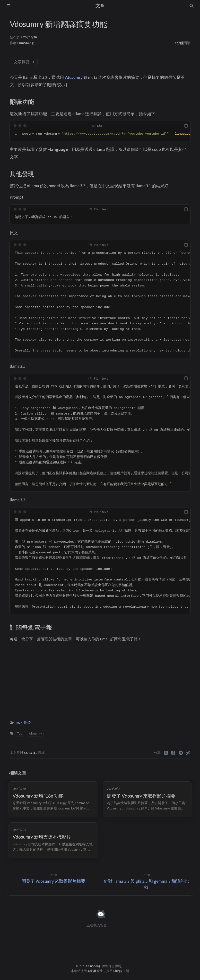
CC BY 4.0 (31, 753)
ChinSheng (25, 43)
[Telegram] (181, 753)
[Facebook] (173, 753)
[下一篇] (147, 883)
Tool (20, 733)
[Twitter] (166, 753)
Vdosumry (74, 77)
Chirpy (118, 971)
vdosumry (35, 733)
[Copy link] (188, 753)
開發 (27, 723)
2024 (19, 723)
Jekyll (92, 971)
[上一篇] (54, 883)
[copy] (186, 126)
